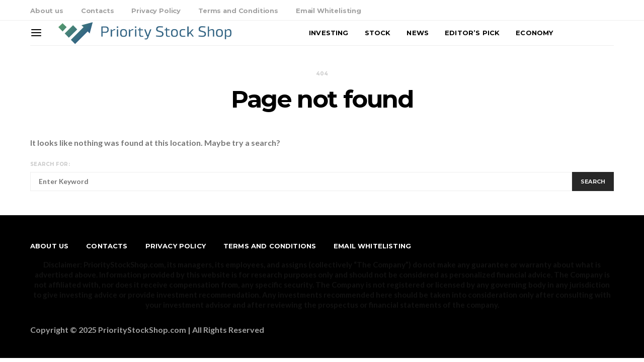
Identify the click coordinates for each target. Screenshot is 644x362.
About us (47, 11)
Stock (378, 33)
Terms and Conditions (238, 11)
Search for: (50, 164)
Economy (534, 33)
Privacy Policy (156, 11)
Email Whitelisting (329, 11)
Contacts (98, 11)
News (418, 33)
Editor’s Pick (472, 33)
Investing (329, 33)
